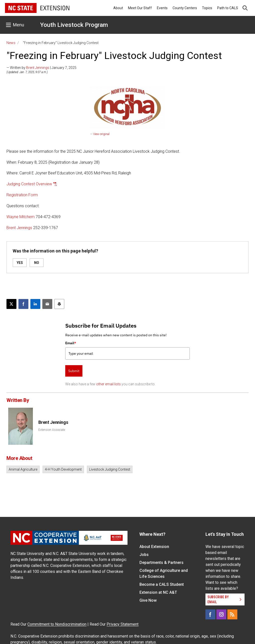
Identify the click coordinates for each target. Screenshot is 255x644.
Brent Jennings (38, 68)
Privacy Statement (123, 624)
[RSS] (232, 614)
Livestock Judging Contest (110, 469)
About (118, 8)
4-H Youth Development (63, 469)
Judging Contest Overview (29, 184)
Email (71, 343)
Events (162, 8)
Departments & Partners (161, 563)
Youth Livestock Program (74, 25)
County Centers (185, 8)
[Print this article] (59, 304)
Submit (74, 371)
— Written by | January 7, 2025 (41, 68)
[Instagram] (221, 614)
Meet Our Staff (140, 8)
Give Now (148, 600)
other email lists (108, 384)
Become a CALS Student (162, 584)
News (11, 43)
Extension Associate (52, 430)
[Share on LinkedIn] (35, 304)
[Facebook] (210, 614)
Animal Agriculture (23, 469)
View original (101, 134)
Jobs (144, 555)
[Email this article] (47, 304)
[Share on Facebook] (23, 304)
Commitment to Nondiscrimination (57, 624)
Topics (207, 8)
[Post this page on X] (11, 304)
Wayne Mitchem (21, 217)
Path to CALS (228, 8)
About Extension (154, 547)
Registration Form (22, 195)
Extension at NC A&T (158, 592)
